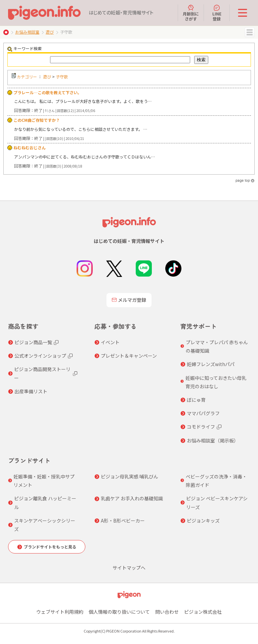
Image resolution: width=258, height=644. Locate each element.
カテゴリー (27, 77)
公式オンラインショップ (40, 356)
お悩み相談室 (27, 32)
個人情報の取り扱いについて (119, 612)
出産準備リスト (31, 391)
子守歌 (62, 77)
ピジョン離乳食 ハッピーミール (45, 503)
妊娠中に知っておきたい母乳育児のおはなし (216, 382)
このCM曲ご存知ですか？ (37, 120)
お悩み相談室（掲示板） (213, 440)
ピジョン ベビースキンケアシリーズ (217, 503)
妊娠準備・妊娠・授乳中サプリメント (44, 481)
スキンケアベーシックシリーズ (45, 525)
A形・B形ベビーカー (123, 521)
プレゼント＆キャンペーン (129, 356)
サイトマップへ (129, 568)
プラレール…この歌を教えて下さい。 (48, 92)
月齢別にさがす (191, 13)
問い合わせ (167, 612)
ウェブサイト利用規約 (60, 612)
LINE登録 (217, 13)
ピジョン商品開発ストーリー (42, 373)
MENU (250, 32)
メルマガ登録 (129, 300)
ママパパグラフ (203, 413)
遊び (50, 32)
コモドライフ (201, 427)
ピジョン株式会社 (203, 612)
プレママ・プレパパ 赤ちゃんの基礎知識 (217, 346)
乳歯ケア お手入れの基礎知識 (132, 498)
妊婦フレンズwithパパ (211, 364)
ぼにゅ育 (196, 400)
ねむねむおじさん (30, 148)
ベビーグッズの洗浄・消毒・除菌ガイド (216, 481)
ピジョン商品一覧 (33, 342)
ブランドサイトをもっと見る (50, 547)
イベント (110, 342)
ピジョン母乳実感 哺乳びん (130, 476)
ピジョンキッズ (203, 521)
